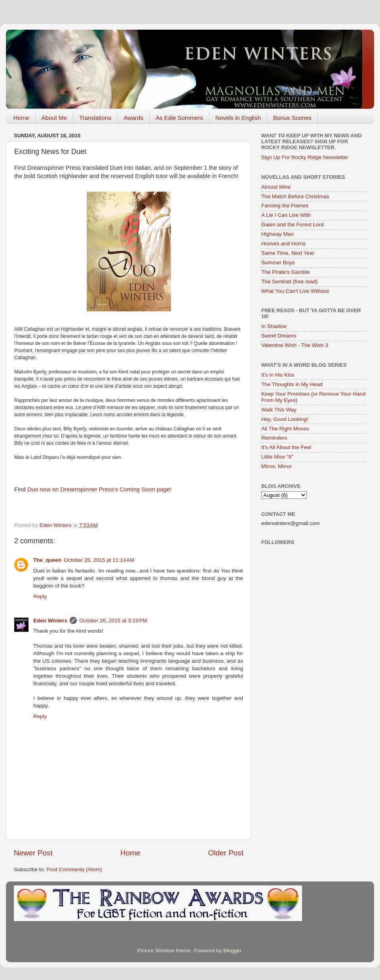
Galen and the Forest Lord (293, 225)
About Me (54, 118)
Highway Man (277, 234)
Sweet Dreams (279, 336)
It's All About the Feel (286, 447)
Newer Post (33, 853)
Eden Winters (50, 621)
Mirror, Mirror (276, 466)
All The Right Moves (285, 429)
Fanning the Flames (285, 206)
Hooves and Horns (283, 244)
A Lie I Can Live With (286, 215)
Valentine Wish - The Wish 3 (295, 345)
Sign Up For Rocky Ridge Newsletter (305, 157)
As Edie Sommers (179, 118)
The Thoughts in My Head (292, 384)
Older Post (226, 853)
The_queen (47, 560)
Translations (95, 118)
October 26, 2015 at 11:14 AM (99, 560)
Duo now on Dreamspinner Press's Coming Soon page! (99, 489)
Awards (133, 118)
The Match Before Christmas (295, 196)
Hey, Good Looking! (285, 419)
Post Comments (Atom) (74, 869)
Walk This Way (279, 410)
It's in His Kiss (278, 375)
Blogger (232, 951)
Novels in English (238, 118)
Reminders (274, 438)
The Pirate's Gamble (286, 272)
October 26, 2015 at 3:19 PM (113, 621)
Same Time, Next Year (288, 253)
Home (21, 118)
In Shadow (274, 326)
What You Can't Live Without (295, 291)
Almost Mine (276, 187)
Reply (40, 596)
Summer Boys (278, 263)
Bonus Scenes (292, 118)
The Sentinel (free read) (290, 281)
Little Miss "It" (277, 457)
